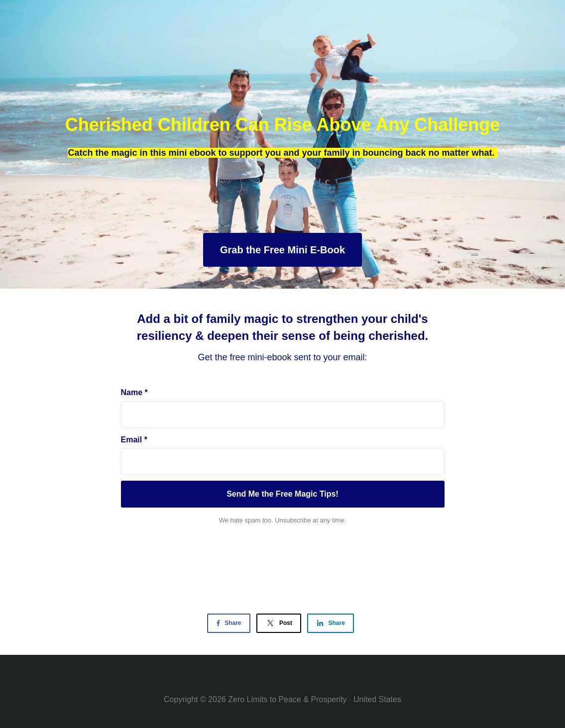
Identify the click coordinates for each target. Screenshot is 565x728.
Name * (134, 392)
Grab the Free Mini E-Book (282, 250)
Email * (134, 440)
